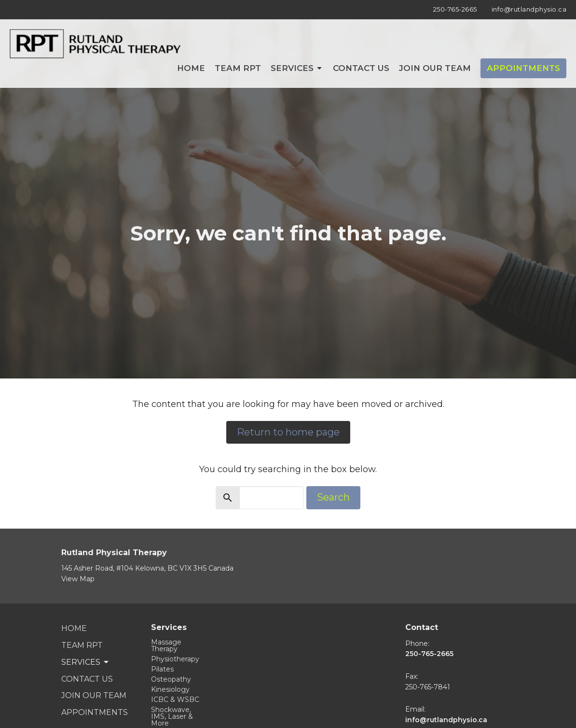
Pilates (162, 669)
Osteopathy (171, 679)
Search (333, 497)
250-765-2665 (455, 9)
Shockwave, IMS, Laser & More (172, 716)
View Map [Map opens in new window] (78, 579)
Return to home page (288, 432)
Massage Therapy (166, 645)
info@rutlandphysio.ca (529, 9)
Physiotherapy (175, 659)
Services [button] (86, 662)
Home (191, 68)
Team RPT (238, 68)
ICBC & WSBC (175, 700)
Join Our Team (435, 68)
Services (297, 68)
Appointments (523, 68)
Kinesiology (170, 689)
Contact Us (361, 68)
